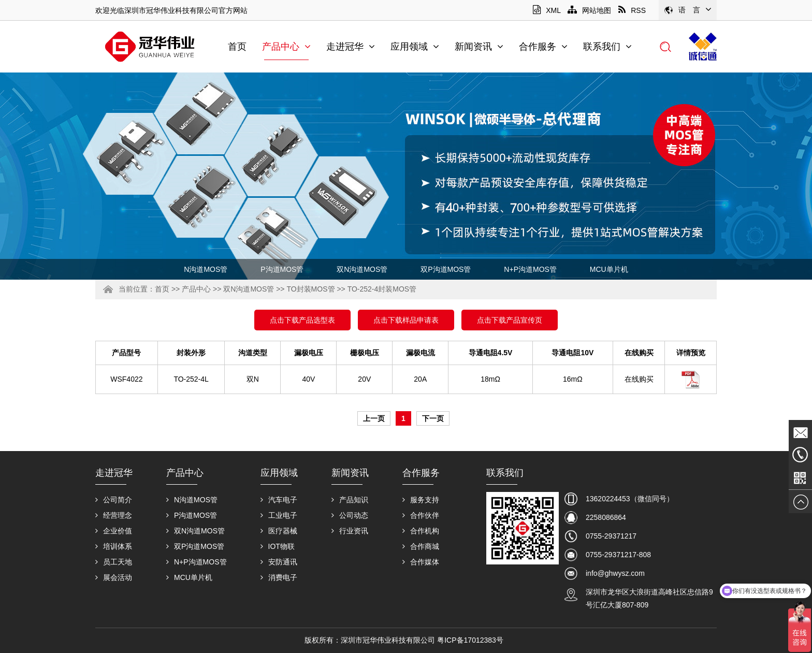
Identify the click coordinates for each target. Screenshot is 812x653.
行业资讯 (350, 531)
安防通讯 (279, 562)
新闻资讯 (479, 47)
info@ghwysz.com (615, 573)
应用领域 (415, 47)
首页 (237, 47)
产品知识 (350, 500)
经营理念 (114, 515)
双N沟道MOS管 (362, 269)
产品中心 (286, 47)
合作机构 (421, 531)
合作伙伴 (421, 515)
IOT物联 (278, 546)
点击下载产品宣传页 (510, 320)
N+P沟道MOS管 (530, 269)
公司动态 (350, 515)
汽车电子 (279, 500)
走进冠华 (351, 47)
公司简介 (114, 500)
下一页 (433, 418)
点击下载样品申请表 (406, 320)
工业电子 (279, 515)
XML (547, 10)
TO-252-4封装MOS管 (382, 289)
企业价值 (114, 531)
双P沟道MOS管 (446, 269)
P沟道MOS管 (282, 269)
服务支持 (421, 500)
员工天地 (114, 562)
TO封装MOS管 (310, 289)
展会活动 (114, 577)
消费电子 (279, 577)
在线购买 (639, 379)
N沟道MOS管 (206, 269)
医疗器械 (279, 531)
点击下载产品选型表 (302, 320)
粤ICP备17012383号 (470, 640)
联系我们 (607, 47)
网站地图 (589, 10)
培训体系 (114, 546)
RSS (632, 10)
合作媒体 (421, 562)
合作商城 (421, 546)
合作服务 (543, 47)
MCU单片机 (609, 269)
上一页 (374, 418)
